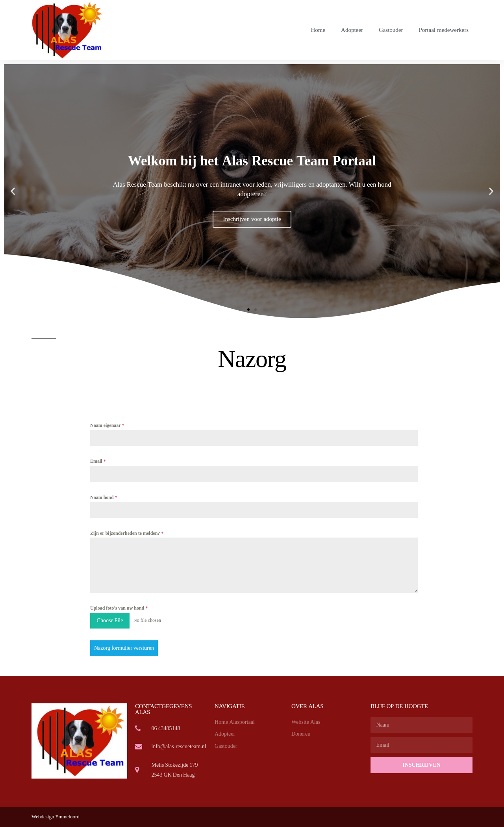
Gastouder (391, 30)
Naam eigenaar (107, 426)
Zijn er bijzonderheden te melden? (127, 533)
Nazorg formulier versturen (124, 648)
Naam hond (104, 498)
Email (98, 461)
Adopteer (352, 30)
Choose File (110, 620)
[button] (248, 310)
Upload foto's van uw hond (119, 608)
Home (318, 30)
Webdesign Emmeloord (56, 817)
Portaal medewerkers (444, 30)
